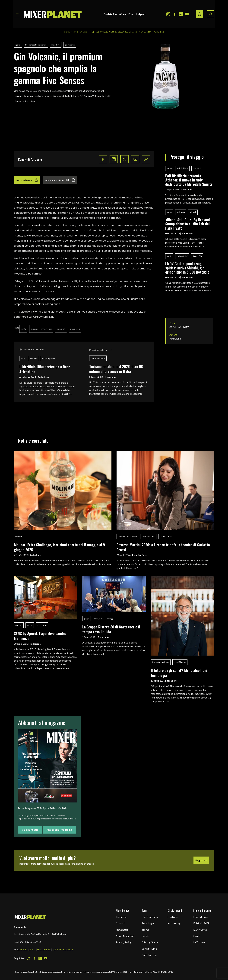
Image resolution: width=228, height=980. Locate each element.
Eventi (145, 936)
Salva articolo (27, 180)
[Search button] (211, 14)
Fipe (131, 14)
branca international (161, 662)
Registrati (201, 860)
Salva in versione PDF (60, 180)
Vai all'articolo (30, 830)
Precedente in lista (32, 349)
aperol (30, 625)
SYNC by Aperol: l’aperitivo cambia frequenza (40, 636)
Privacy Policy (124, 942)
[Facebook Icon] (174, 14)
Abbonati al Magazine (59, 830)
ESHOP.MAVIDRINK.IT (41, 317)
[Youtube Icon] (187, 14)
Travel (145, 930)
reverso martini (148, 536)
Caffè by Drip (149, 955)
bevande (33, 358)
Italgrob (141, 14)
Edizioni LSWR (201, 923)
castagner (98, 619)
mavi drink (56, 45)
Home (67, 32)
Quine (197, 936)
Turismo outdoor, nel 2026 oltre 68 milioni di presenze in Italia (116, 369)
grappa (87, 619)
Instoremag (174, 923)
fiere (23, 358)
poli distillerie (182, 168)
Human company (98, 358)
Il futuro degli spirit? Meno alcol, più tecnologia (179, 673)
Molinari (19, 536)
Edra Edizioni (200, 917)
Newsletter (122, 930)
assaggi (110, 619)
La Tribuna (199, 942)
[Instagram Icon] (168, 14)
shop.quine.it (44, 949)
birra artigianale (48, 358)
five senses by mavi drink (36, 45)
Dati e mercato (150, 917)
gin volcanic (70, 45)
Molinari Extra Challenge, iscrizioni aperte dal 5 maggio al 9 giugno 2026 (59, 547)
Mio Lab (193, 212)
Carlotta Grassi (166, 536)
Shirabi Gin (197, 256)
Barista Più (110, 14)
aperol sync (42, 625)
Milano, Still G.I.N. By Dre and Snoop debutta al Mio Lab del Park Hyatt (188, 224)
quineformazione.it (63, 949)
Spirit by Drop (81, 32)
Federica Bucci (140, 555)
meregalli (197, 168)
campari (19, 625)
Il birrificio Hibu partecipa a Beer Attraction (45, 369)
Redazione (43, 377)
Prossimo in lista (101, 350)
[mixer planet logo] (30, 917)
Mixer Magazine (125, 936)
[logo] (53, 14)
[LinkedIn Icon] (181, 14)
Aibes (123, 14)
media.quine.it (28, 949)
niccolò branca (180, 662)
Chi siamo (121, 917)
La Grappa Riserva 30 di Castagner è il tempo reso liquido (111, 629)
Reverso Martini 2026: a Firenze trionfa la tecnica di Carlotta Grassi (163, 547)
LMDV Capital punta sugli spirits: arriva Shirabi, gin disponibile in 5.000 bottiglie (187, 268)
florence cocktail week (127, 536)
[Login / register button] (199, 14)
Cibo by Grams (150, 942)
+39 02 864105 (33, 942)
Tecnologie (148, 923)
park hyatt (181, 212)
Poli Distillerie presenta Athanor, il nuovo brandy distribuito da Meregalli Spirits (189, 180)
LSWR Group (200, 930)
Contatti (120, 923)
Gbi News (173, 917)
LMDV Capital (182, 256)
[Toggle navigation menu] (17, 14)
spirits (18, 45)
